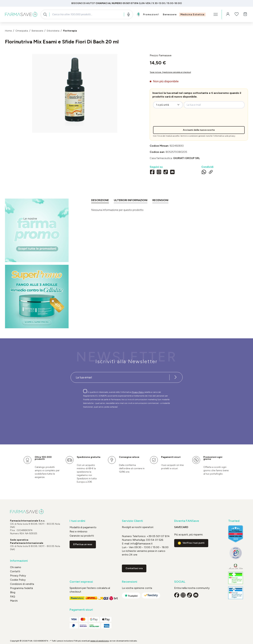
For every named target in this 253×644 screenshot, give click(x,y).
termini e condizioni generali (193, 136)
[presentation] (181, 120)
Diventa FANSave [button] (187, 521)
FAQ (13, 597)
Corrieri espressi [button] (81, 582)
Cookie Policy (18, 580)
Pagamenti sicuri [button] (81, 610)
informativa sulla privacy (225, 136)
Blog (13, 592)
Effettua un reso (83, 544)
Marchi (14, 601)
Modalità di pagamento (83, 527)
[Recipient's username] (120, 377)
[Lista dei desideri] (237, 14)
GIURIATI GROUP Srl (187, 158)
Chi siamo (16, 567)
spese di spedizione (100, 641)
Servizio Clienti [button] (132, 521)
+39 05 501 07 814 (158, 536)
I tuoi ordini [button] (77, 521)
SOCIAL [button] (180, 582)
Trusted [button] (234, 521)
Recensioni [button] (130, 582)
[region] (75, 93)
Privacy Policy (138, 392)
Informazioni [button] (19, 561)
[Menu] (216, 14)
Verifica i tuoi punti (194, 543)
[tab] (100, 201)
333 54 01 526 (154, 540)
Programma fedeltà (21, 588)
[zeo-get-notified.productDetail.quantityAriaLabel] (168, 105)
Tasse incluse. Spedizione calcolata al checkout (170, 72)
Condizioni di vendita (22, 584)
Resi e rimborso (78, 532)
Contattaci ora (134, 568)
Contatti (15, 571)
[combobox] (87, 14)
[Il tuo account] (228, 14)
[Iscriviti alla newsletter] (176, 377)
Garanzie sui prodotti (82, 536)
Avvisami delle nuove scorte (199, 130)
